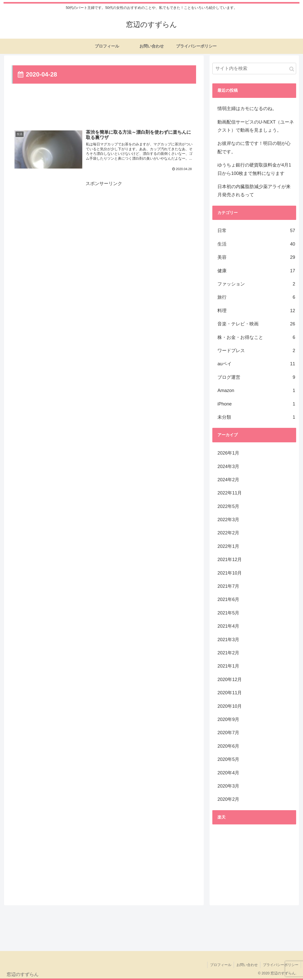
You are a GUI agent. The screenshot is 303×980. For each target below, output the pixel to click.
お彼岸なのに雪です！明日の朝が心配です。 (254, 147)
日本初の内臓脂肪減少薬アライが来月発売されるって (254, 191)
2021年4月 (228, 626)
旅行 (256, 297)
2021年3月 (228, 640)
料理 (256, 311)
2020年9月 (228, 719)
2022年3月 (228, 520)
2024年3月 (228, 466)
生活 (256, 244)
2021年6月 (228, 599)
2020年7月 (228, 733)
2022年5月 (228, 506)
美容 (256, 257)
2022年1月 (228, 546)
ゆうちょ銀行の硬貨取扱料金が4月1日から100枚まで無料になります (254, 169)
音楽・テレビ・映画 (256, 324)
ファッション (256, 284)
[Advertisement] (104, 106)
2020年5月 (228, 759)
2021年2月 (228, 653)
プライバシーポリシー (280, 965)
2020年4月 (228, 773)
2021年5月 (228, 613)
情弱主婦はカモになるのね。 (247, 109)
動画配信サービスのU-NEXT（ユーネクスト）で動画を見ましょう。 (256, 126)
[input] (254, 69)
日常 (256, 231)
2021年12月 (230, 560)
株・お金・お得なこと (256, 337)
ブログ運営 (256, 377)
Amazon (256, 390)
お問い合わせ (247, 965)
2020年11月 (230, 693)
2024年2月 (228, 480)
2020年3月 (228, 786)
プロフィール (220, 965)
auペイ (256, 364)
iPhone (256, 404)
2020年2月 (228, 799)
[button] (292, 69)
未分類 (256, 417)
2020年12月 (230, 680)
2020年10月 (230, 706)
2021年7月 (228, 586)
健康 (256, 271)
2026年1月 (228, 453)
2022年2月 (228, 533)
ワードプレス (256, 351)
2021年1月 (228, 666)
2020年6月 (228, 746)
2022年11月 (230, 493)
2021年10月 (230, 573)
